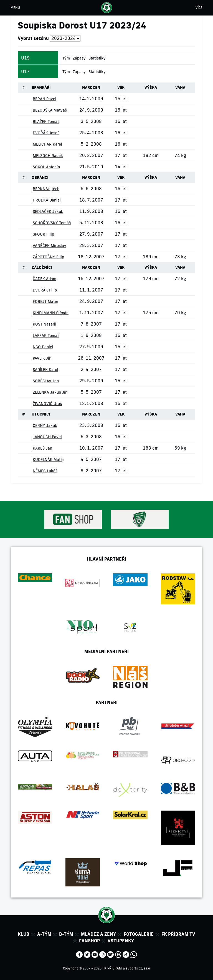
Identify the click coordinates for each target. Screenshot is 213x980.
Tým (66, 58)
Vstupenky (121, 941)
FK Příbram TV (178, 934)
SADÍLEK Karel (45, 370)
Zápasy (79, 58)
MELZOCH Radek (48, 156)
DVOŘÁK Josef (46, 133)
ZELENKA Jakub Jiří (50, 392)
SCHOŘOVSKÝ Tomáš (52, 223)
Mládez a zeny (98, 934)
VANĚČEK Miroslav (50, 246)
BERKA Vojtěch (46, 189)
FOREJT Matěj (45, 301)
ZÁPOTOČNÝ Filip (48, 257)
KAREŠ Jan (42, 448)
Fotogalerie (139, 934)
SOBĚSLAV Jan (46, 381)
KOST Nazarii (45, 324)
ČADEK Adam (45, 279)
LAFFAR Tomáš (46, 336)
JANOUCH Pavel (47, 437)
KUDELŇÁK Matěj (48, 460)
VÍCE (199, 8)
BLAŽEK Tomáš (46, 122)
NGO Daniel (43, 347)
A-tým (44, 934)
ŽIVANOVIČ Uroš (47, 404)
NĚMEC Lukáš (45, 471)
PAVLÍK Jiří (42, 358)
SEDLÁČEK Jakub (48, 212)
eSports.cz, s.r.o (138, 968)
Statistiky (97, 58)
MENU (15, 8)
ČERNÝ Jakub (45, 425)
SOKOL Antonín (46, 167)
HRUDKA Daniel (47, 200)
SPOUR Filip (43, 234)
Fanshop (89, 941)
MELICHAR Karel (47, 144)
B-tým (66, 934)
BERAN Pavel (45, 99)
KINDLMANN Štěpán (51, 313)
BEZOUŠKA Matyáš (50, 110)
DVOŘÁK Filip (45, 290)
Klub (24, 934)
